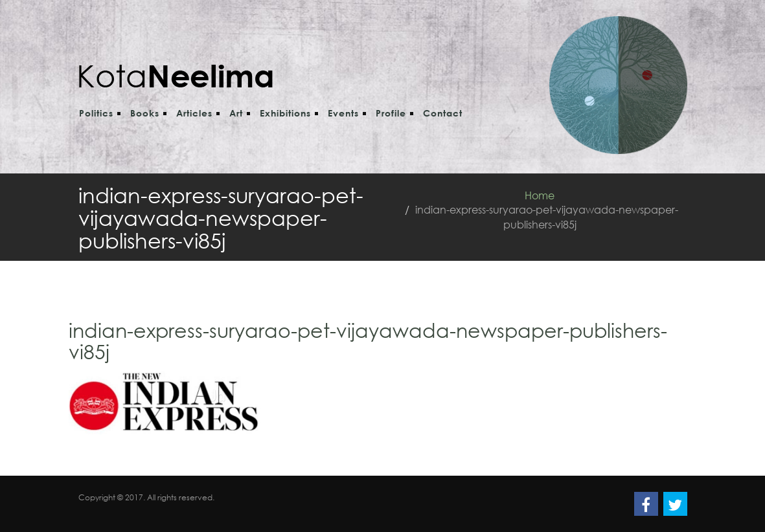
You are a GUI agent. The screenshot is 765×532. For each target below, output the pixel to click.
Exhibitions (285, 113)
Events (343, 113)
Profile (391, 113)
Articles (194, 113)
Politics (96, 113)
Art (236, 113)
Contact (443, 113)
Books (145, 113)
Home (540, 195)
